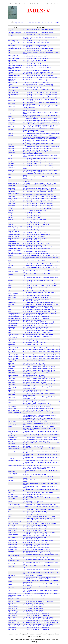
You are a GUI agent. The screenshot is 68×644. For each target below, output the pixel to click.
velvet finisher (12, 373)
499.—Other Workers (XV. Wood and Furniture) (35, 232)
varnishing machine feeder (15, 249)
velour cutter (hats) (13, 348)
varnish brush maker (13, 190)
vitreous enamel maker (14, 560)
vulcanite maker (12, 617)
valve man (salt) (12, 77)
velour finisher (12, 350)
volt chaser (11, 588)
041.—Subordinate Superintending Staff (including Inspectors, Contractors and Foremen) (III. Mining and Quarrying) (38, 535)
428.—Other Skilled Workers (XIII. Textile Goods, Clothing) (38, 331)
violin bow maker (13, 549)
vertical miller (12, 463)
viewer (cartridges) (13, 523)
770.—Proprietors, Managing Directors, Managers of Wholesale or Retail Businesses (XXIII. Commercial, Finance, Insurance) (41, 402)
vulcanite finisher (13, 614)
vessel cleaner (12, 468)
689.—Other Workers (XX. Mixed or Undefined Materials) (37, 332)
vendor (10, 402)
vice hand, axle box (13, 496)
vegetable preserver (13, 324)
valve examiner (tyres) (14, 62)
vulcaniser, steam (12, 610)
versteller (10, 441)
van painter (11, 148)
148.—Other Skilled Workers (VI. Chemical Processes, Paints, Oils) (40, 313)
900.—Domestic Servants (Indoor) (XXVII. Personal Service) (38, 50)
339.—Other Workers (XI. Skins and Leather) (34, 45)
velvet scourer (12, 390)
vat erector (11, 262)
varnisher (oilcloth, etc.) (14, 236)
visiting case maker (13, 558)
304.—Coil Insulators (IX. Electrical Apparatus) (35, 211)
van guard (11, 132)
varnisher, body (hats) (14, 243)
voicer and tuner (12, 579)
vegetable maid (12, 322)
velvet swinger (12, 392)
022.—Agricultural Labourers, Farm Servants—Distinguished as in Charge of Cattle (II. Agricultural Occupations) (40, 468)
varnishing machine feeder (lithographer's (15, 251)
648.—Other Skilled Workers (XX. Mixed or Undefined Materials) (39, 68)
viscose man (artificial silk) (15, 555)
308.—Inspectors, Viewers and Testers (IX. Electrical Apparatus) (39, 516)
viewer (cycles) (12, 525)
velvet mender (12, 379)
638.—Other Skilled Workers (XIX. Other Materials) (36, 441)
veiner (10, 331)
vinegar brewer (12, 541)
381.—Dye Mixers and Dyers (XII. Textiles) (34, 260)
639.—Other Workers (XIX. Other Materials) (34, 228)
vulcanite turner (12, 628)
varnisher (10, 207)
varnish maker (12, 197)
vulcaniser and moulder (14, 601)
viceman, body (12, 503)
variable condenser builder (15, 183)
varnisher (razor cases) (14, 238)
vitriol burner (11, 563)
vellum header (12, 344)
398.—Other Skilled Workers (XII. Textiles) (34, 361)
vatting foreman (12, 303)
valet (9, 50)
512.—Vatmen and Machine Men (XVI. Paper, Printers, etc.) (38, 291)
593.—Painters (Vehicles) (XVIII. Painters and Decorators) (37, 148)
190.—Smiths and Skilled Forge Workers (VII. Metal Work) (38, 306)
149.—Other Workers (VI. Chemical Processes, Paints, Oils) (38, 72)
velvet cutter (11, 363)
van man (10, 141)
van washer (11, 170)
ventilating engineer (13, 424)
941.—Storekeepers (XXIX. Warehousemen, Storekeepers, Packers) (40, 505)
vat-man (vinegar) (13, 282)
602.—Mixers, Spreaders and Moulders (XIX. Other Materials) (38, 601)
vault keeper (11, 304)
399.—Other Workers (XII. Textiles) (32, 212)
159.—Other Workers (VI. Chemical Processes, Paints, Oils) (38, 74)
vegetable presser (12, 325)
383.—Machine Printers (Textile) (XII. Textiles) (35, 382)
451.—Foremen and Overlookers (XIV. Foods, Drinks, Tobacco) (39, 303)
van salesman (12, 156)
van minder (11, 147)
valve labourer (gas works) (15, 65)
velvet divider (12, 365)
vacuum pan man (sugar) (14, 47)
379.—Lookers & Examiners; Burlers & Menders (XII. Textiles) (39, 367)
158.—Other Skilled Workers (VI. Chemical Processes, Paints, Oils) (40, 188)
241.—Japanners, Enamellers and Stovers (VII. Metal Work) (38, 204)
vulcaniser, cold (12, 605)
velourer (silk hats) (13, 357)
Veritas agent (11, 435)
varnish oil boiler (12, 198)
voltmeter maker (12, 593)
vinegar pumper (12, 546)
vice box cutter (12, 490)
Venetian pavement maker (15, 413)
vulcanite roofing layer (14, 622)
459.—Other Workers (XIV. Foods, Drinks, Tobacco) (36, 287)
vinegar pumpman (13, 548)
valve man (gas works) (14, 76)
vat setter (10, 280)
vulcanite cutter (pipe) (14, 612)
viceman (10, 501)
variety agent (11, 186)
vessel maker (11, 471)
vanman (10, 174)
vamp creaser (11, 100)
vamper (10, 116)
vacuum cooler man (13, 40)
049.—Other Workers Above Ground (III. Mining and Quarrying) (39, 310)
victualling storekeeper (14, 505)
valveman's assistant (13, 92)
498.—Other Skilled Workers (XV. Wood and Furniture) (37, 405)
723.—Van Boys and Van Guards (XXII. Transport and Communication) (41, 122)
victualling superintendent (15, 507)
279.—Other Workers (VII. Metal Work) (33, 88)
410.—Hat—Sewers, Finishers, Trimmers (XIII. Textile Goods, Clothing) (41, 346)
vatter (10, 299)
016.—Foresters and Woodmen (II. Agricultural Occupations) (38, 426)
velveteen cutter (12, 400)
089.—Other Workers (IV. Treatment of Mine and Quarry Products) (40, 92)
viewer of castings (13, 529)
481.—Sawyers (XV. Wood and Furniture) (33, 446)
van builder (11, 126)
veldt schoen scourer (13, 339)
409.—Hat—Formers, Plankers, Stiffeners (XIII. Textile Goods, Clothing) (41, 348)
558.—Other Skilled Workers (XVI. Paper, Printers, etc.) (37, 596)
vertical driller (12, 444)
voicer (10, 577)
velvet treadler (12, 394)
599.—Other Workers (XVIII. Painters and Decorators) (36, 223)
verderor (10, 426)
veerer (10, 310)
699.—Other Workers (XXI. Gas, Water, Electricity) (36, 58)
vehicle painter (12, 327)
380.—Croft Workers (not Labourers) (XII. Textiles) (36, 390)
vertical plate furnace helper (15, 465)
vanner (10, 181)
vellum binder (12, 341)
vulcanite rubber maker (14, 624)
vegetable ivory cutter (14, 317)
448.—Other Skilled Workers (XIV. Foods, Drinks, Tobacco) (38, 30)
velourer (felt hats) (13, 353)
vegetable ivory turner (14, 320)
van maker (11, 138)
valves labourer (12, 96)
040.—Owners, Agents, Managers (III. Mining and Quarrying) (38, 509)
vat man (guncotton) (13, 271)
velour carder (11, 346)
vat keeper (11, 265)
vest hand (11, 481)
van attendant (12, 119)
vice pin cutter (12, 499)
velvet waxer (11, 398)
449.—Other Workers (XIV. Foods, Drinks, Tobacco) (36, 35)
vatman (10, 284)
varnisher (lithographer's (14, 235)
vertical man (11, 455)
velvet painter (12, 382)
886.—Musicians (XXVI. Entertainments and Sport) (36, 575)
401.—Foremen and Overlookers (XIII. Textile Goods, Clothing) (39, 518)
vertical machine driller (14, 452)
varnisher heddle (12, 242)
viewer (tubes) (12, 527)
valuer (10, 53)
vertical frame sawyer (14, 446)
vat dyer (10, 258)
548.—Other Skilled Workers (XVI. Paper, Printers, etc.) (37, 235)
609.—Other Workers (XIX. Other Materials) (34, 64)
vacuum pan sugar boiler (14, 49)
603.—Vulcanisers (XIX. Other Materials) (33, 599)
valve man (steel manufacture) (12, 80)
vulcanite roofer (12, 621)
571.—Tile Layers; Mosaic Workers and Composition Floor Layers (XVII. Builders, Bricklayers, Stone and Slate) (39, 416)
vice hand (11, 494)
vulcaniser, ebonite (13, 607)
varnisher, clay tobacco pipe (15, 245)
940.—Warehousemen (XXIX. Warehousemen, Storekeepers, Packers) (40, 265)
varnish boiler (12, 188)
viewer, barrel (12, 539)
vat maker (11, 267)
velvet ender (11, 370)
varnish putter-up (12, 202)
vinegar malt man (13, 544)
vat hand (10, 264)
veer (9, 306)
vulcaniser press (12, 603)
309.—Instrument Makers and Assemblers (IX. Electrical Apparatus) (40, 183)
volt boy (10, 581)
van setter (11, 158)
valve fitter (11, 64)
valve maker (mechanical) (15, 70)
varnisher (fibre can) (13, 230)
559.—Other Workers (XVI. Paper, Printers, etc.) (35, 230)
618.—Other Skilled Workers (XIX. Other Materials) (36, 315)
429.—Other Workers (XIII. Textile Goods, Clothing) (36, 243)
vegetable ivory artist (13, 315)
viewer (10, 511)
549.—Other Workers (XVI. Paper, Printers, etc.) (35, 251)
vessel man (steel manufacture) (12, 474)
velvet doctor (11, 367)
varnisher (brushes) (13, 228)
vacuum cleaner (12, 38)
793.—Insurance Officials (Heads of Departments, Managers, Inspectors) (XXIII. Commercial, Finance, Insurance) (41, 435)
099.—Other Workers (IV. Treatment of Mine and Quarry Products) (40, 77)
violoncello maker (13, 553)
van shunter (11, 164)
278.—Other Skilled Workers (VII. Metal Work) (35, 56)
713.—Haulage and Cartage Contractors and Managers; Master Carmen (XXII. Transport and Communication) (41, 153)
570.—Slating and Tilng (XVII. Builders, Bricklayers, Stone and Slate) (40, 621)
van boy (10, 124)
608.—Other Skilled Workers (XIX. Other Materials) (36, 62)
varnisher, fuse (12, 247)
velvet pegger (12, 385)
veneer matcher (12, 407)
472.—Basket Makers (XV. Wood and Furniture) (35, 219)
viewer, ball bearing (13, 537)
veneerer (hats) (12, 408)
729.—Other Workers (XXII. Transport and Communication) (38, 135)
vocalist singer (12, 575)
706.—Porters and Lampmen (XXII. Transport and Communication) (40, 119)
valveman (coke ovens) (14, 90)
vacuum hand (12, 45)
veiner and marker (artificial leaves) (13, 337)
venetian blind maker (13, 410)
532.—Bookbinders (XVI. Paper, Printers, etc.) (34, 341)
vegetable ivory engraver (14, 318)
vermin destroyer (12, 438)
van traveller (11, 168)
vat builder (11, 255)
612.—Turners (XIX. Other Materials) (32, 320)
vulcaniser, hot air (13, 608)
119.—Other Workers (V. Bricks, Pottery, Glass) (35, 245)
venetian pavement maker (15, 416)
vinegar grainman (13, 542)
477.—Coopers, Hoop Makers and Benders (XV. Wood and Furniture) (40, 255)
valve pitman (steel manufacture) (13, 56)
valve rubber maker (13, 82)
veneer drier (11, 405)
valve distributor (12, 60)
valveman (11, 86)
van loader (11, 135)
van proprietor (12, 153)
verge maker (11, 429)
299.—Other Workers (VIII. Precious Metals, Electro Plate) (38, 264)
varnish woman (12, 204)
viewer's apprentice (13, 535)
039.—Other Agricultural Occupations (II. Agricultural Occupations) (40, 438)
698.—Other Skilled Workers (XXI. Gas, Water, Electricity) (38, 76)
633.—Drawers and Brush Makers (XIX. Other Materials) (37, 190)
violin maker (11, 551)
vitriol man (11, 570)
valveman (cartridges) (14, 88)
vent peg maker (12, 421)
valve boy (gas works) (14, 58)
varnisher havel (12, 240)
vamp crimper (12, 107)
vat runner (11, 275)
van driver (11, 129)
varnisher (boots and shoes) (15, 226)
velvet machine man (13, 375)
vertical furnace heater (14, 449)
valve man (11, 74)
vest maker (11, 487)
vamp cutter (11, 113)
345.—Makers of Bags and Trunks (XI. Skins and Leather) (37, 558)
